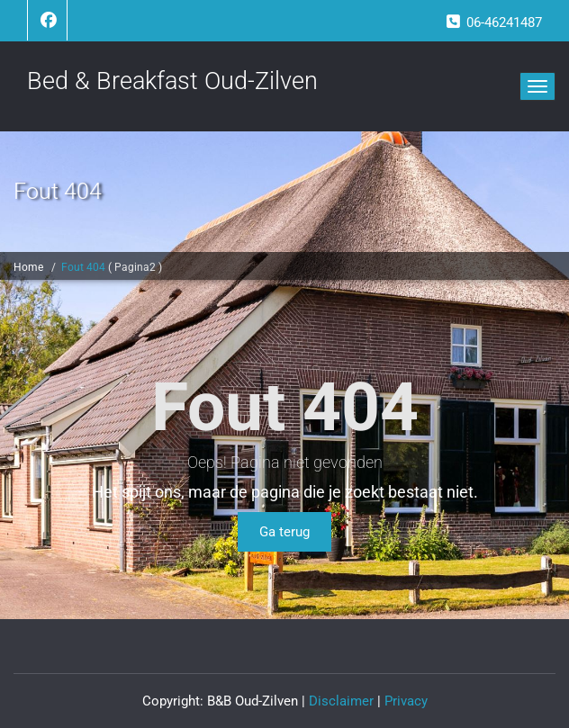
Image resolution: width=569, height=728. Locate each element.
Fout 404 (85, 267)
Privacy (406, 701)
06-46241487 (504, 22)
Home (28, 267)
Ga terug (284, 532)
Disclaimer (341, 701)
